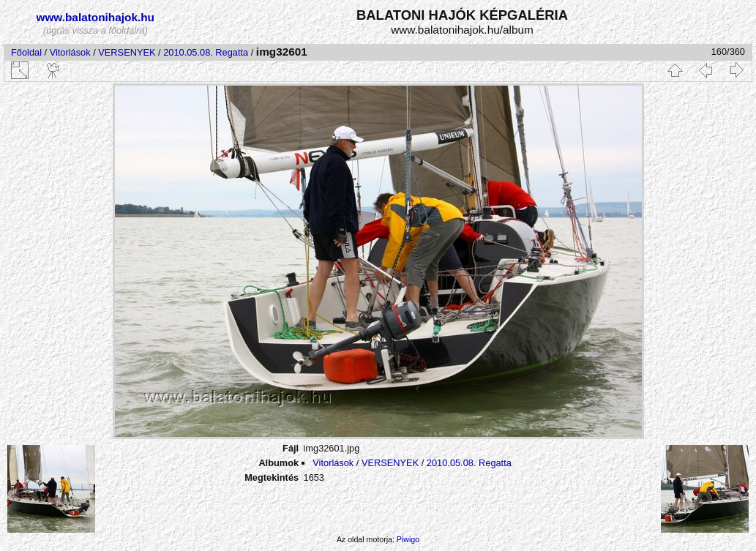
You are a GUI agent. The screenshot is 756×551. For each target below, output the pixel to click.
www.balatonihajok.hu (95, 17)
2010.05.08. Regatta (206, 52)
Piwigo (408, 539)
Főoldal (26, 52)
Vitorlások (70, 52)
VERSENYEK (127, 52)
